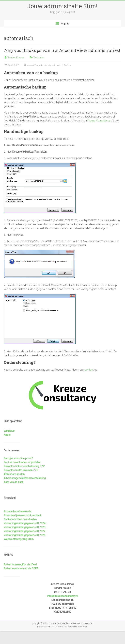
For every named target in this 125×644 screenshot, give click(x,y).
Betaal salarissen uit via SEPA (21, 568)
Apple (7, 435)
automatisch (58, 65)
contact (89, 370)
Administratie (45, 65)
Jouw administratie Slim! (62, 6)
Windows (9, 431)
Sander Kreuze (16, 57)
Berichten (39, 57)
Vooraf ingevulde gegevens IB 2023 (25, 527)
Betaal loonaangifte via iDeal (20, 564)
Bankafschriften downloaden (20, 519)
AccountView (33, 65)
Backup (67, 65)
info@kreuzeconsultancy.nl (62, 596)
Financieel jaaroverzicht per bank (23, 515)
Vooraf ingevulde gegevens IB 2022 (25, 531)
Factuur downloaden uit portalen (22, 462)
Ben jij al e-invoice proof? (18, 458)
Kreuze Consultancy (99, 121)
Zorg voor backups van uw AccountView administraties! (62, 50)
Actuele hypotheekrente (17, 511)
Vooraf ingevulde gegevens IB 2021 (25, 535)
